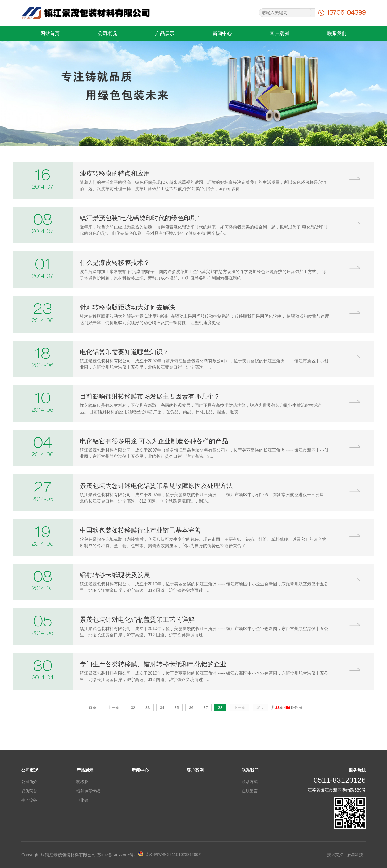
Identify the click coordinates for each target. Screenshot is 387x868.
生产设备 (29, 800)
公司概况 (107, 33)
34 (162, 707)
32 (133, 707)
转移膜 (82, 782)
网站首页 (50, 33)
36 (191, 707)
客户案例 (279, 33)
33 (148, 707)
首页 (92, 707)
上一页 (114, 707)
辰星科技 (355, 855)
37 (206, 707)
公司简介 (29, 782)
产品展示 (165, 33)
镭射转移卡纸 (88, 791)
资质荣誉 (29, 791)
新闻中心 (222, 33)
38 (220, 707)
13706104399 (346, 12)
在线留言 (250, 791)
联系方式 (250, 782)
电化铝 (82, 800)
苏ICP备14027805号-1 (117, 855)
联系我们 (337, 33)
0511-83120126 (340, 780)
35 (177, 707)
